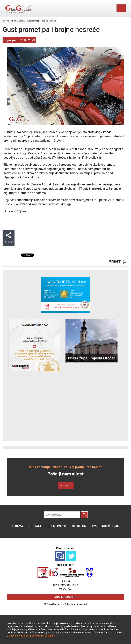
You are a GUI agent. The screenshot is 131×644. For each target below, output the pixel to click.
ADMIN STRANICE (66, 597)
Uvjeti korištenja (105, 526)
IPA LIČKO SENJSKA (66, 585)
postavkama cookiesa (43, 636)
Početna (5, 21)
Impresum (79, 526)
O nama (18, 526)
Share (9, 238)
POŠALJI (66, 485)
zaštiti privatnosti (18, 636)
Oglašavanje (57, 526)
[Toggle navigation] (121, 8)
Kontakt (35, 526)
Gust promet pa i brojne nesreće (41, 21)
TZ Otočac (65, 589)
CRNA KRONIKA (18, 21)
